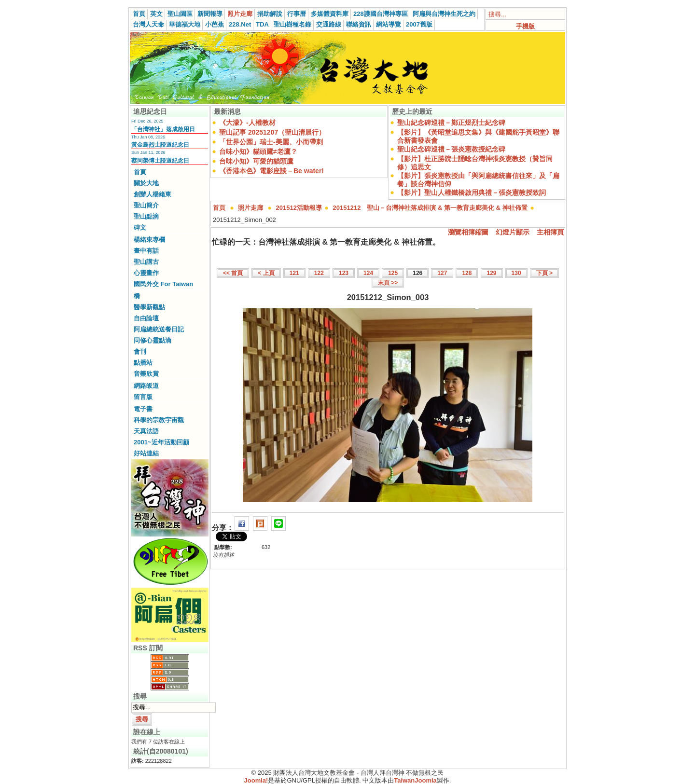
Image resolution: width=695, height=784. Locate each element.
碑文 (140, 227)
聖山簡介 (146, 205)
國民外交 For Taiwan (163, 284)
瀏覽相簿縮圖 (468, 232)
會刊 (140, 351)
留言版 (143, 397)
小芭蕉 (215, 24)
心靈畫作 (146, 273)
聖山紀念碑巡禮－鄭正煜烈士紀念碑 (451, 123)
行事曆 (297, 14)
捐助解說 (270, 14)
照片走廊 (240, 14)
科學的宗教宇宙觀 (159, 420)
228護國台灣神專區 (381, 14)
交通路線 (329, 24)
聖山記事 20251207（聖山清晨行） (272, 132)
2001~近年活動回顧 (161, 442)
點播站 (143, 363)
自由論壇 (146, 318)
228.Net (240, 24)
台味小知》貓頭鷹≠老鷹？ (258, 151)
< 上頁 (266, 273)
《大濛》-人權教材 (247, 123)
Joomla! (256, 780)
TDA (262, 24)
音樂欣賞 (146, 374)
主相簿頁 (550, 232)
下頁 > (544, 273)
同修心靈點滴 (153, 340)
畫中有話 (146, 251)
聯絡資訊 (359, 24)
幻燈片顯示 (513, 232)
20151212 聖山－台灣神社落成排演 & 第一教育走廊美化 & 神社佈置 (430, 208)
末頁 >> (388, 283)
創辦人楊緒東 (153, 194)
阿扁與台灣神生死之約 (444, 14)
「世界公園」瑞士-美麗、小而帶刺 (271, 142)
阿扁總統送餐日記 (159, 329)
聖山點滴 (146, 216)
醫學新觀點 (149, 307)
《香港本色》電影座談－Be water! (271, 171)
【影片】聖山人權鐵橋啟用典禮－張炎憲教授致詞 (472, 193)
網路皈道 (146, 386)
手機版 (525, 26)
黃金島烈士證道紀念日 (160, 145)
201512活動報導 (299, 208)
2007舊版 (419, 24)
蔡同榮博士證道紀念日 (160, 161)
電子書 (143, 409)
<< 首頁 (233, 273)
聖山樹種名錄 (292, 24)
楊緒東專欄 (149, 240)
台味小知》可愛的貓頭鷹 (256, 161)
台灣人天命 (148, 24)
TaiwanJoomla (415, 780)
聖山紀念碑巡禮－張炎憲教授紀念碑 (451, 149)
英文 (156, 14)
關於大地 (146, 183)
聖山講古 (146, 262)
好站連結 (146, 453)
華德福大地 (185, 24)
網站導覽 (389, 24)
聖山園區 (180, 14)
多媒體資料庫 (330, 14)
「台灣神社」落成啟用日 (163, 129)
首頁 (139, 14)
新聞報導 (210, 14)
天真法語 (146, 431)
